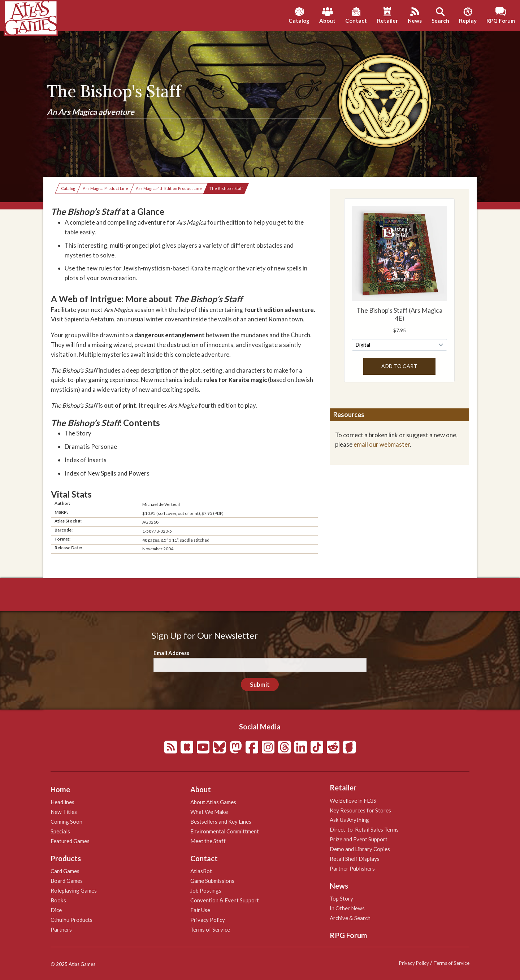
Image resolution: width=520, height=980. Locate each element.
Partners (61, 929)
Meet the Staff (208, 841)
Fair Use (200, 910)
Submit (260, 684)
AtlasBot (201, 871)
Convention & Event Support (225, 900)
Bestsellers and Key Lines (221, 821)
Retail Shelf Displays (355, 859)
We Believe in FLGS (353, 801)
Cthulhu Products (71, 920)
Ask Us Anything (349, 820)
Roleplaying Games (74, 890)
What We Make (209, 812)
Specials (60, 831)
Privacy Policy (208, 920)
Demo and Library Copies (360, 849)
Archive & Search (350, 918)
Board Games (67, 881)
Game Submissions (212, 881)
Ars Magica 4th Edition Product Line (169, 188)
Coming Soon (66, 821)
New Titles (64, 812)
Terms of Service (210, 929)
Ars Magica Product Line (105, 188)
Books (58, 900)
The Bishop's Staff (226, 188)
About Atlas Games (213, 802)
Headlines (62, 802)
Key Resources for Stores (360, 810)
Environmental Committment (225, 831)
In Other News (347, 908)
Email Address (171, 653)
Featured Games (70, 841)
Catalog (68, 188)
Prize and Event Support (359, 839)
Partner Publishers (352, 868)
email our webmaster (382, 444)
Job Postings (206, 890)
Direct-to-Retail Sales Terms (364, 829)
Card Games (65, 871)
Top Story (341, 898)
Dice (56, 910)
